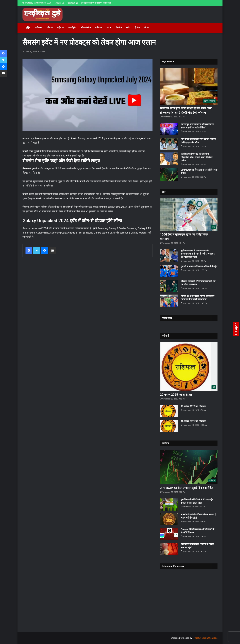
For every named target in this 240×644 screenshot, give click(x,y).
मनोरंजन (98, 28)
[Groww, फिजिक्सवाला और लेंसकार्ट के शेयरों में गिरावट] (169, 534)
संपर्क (146, 28)
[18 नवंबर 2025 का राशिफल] (169, 426)
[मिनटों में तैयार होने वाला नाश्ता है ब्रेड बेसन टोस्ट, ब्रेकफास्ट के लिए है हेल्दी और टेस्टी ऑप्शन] (189, 86)
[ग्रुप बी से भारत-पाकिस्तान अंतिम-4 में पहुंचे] (169, 271)
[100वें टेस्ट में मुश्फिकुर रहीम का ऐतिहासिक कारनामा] (189, 215)
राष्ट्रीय (59, 28)
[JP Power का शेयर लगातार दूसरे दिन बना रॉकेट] (169, 175)
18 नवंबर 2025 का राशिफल (193, 421)
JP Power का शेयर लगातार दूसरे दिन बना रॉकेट (187, 488)
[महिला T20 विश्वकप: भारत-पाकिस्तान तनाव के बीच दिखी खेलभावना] (169, 301)
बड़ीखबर (39, 28)
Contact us (73, 3)
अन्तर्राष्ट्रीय (72, 28)
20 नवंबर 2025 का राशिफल (176, 395)
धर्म (108, 28)
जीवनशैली (85, 28)
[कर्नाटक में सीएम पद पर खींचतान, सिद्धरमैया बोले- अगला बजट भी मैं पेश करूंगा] (169, 159)
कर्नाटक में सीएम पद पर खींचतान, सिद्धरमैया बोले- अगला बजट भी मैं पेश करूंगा (197, 157)
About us (60, 3)
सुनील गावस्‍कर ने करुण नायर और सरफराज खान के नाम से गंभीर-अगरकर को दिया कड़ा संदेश (198, 254)
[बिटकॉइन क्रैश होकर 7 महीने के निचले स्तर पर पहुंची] (169, 549)
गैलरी (118, 28)
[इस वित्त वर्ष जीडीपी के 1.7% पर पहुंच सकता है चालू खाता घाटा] (169, 504)
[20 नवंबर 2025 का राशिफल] (189, 366)
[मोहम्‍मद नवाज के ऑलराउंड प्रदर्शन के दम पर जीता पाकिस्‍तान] (169, 286)
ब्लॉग (128, 28)
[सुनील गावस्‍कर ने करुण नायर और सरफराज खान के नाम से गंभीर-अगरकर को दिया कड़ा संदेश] (169, 255)
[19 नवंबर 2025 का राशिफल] (169, 411)
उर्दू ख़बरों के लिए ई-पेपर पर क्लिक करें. (96, 3)
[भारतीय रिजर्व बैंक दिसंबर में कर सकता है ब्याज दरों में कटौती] (169, 519)
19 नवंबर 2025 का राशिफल (193, 406)
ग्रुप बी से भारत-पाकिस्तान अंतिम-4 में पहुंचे (199, 266)
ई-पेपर (137, 28)
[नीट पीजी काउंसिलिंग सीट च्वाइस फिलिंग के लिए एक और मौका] (169, 144)
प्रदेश (49, 28)
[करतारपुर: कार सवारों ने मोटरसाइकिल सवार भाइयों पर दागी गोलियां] (169, 129)
